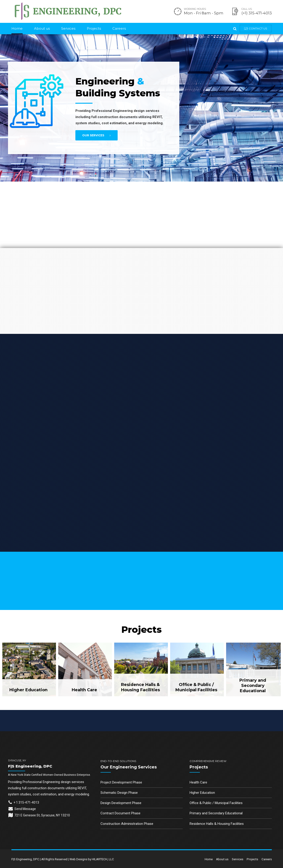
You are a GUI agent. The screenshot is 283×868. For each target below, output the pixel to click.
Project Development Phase (121, 782)
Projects (94, 28)
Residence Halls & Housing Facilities (217, 824)
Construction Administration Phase (127, 824)
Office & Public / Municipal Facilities (216, 803)
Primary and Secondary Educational (216, 813)
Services (68, 28)
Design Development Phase (121, 803)
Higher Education (202, 793)
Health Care (198, 782)
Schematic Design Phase (119, 793)
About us (42, 28)
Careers (119, 28)
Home (17, 28)
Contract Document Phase (120, 813)
